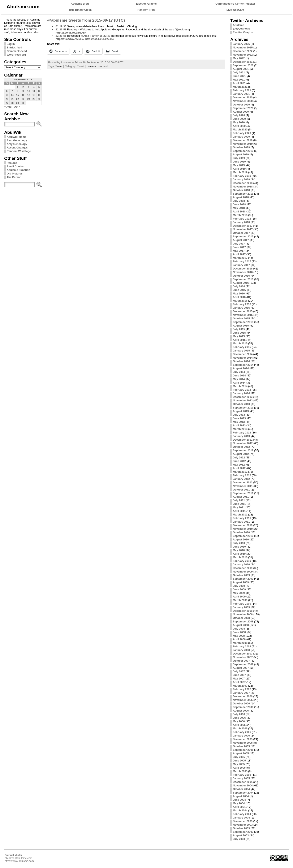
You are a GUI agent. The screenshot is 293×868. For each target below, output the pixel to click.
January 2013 (241, 436)
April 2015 (239, 340)
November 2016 (243, 272)
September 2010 (243, 536)
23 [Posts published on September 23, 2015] (23, 99)
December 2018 (243, 183)
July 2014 (239, 372)
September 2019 (243, 151)
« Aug (8, 107)
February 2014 (242, 390)
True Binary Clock (80, 10)
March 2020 (240, 129)
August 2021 (241, 69)
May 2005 (239, 764)
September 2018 (243, 194)
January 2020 (241, 137)
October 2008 (241, 618)
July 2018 (239, 201)
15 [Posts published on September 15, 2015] (18, 95)
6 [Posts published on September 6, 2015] (7, 91)
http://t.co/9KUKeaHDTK (71, 33)
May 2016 (239, 293)
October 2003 (241, 828)
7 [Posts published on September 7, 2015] (12, 91)
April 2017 (239, 254)
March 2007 (240, 686)
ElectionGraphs (243, 32)
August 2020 (241, 112)
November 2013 (243, 400)
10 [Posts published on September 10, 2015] (29, 91)
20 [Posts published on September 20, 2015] (7, 99)
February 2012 (242, 475)
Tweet (59, 66)
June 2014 (239, 375)
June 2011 (239, 504)
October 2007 (241, 661)
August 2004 (241, 796)
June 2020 (239, 119)
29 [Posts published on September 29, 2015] (18, 103)
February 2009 (242, 604)
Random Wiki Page (19, 151)
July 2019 (239, 158)
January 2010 (241, 564)
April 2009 (239, 597)
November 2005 (243, 743)
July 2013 (239, 415)
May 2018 (239, 208)
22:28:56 (61, 36)
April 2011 (239, 511)
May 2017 (239, 251)
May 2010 (239, 550)
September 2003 (243, 832)
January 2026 (241, 44)
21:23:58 (61, 29)
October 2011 (241, 490)
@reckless (182, 29)
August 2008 (241, 625)
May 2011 (239, 507)
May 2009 (239, 593)
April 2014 (239, 383)
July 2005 (239, 757)
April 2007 (239, 682)
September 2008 (243, 621)
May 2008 (239, 636)
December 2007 (243, 654)
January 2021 (241, 94)
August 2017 (241, 240)
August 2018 (241, 197)
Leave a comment (97, 66)
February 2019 (242, 176)
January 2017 (241, 265)
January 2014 (241, 393)
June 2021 (239, 76)
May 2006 (239, 721)
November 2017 (243, 229)
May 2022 (239, 58)
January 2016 (241, 308)
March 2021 (240, 87)
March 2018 (240, 215)
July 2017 (239, 244)
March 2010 (240, 557)
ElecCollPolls (241, 29)
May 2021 (239, 80)
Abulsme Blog (80, 4)
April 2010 (239, 554)
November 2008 (243, 614)
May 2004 (239, 803)
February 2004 (242, 814)
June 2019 (239, 162)
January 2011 (241, 522)
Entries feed (14, 47)
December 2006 (243, 696)
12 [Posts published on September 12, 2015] (39, 91)
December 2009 (243, 568)
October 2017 (241, 233)
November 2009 (243, 572)
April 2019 (239, 169)
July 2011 (239, 500)
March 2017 (240, 258)
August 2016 (241, 283)
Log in (11, 44)
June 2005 (239, 761)
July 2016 (239, 286)
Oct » (17, 107)
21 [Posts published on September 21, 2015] (12, 99)
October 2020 (241, 105)
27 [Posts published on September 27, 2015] (7, 103)
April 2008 (239, 639)
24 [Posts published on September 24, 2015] (29, 99)
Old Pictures (15, 174)
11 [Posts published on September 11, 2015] (34, 91)
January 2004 (241, 818)
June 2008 (239, 632)
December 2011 (243, 482)
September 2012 (243, 450)
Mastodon (33, 32)
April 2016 (239, 297)
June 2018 (239, 204)
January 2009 (241, 607)
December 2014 (243, 354)
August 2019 (241, 154)
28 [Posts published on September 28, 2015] (12, 103)
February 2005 (242, 775)
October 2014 (241, 361)
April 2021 (239, 83)
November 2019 (243, 144)
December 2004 (243, 782)
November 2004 (243, 785)
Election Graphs (146, 4)
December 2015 (243, 311)
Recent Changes (17, 148)
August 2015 (241, 326)
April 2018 (239, 211)
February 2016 (242, 304)
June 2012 (239, 461)
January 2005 (241, 778)
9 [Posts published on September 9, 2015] (23, 91)
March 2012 (240, 472)
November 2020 (243, 101)
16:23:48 (105, 36)
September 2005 (243, 750)
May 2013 (239, 422)
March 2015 (240, 343)
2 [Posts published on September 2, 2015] (23, 87)
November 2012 (243, 443)
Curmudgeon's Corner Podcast (235, 4)
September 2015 (243, 322)
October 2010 (241, 532)
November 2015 (243, 315)
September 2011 (243, 493)
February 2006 (242, 732)
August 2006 (241, 711)
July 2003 (239, 839)
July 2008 (239, 629)
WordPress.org (16, 55)
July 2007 (239, 671)
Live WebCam (235, 10)
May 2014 (239, 379)
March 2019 (240, 172)
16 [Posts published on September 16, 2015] (23, 95)
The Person (14, 177)
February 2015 (242, 347)
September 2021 (243, 65)
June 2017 (239, 247)
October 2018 (241, 190)
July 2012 (239, 457)
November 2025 (243, 47)
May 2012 (239, 465)
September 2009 (243, 579)
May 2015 (239, 336)
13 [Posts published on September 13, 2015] (7, 95)
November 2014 (243, 358)
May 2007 (239, 679)
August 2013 (241, 411)
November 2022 (243, 55)
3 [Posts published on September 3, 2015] (29, 87)
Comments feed (17, 51)
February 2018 (242, 219)
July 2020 (239, 115)
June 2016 (239, 290)
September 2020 (243, 108)
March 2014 (240, 386)
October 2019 (241, 147)
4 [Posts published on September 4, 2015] (34, 87)
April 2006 (239, 725)
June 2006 (239, 718)
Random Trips (146, 10)
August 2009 (241, 582)
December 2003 (243, 821)
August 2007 (241, 668)
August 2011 (241, 497)
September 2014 (243, 365)
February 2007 (242, 689)
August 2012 (241, 454)
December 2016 (243, 269)
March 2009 (240, 600)
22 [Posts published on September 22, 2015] (18, 99)
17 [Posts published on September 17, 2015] (29, 95)
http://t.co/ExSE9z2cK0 (100, 39)
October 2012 (241, 447)
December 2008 (243, 611)
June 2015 (239, 333)
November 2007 (243, 657)
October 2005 (241, 746)
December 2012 (243, 440)
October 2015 (241, 318)
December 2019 (243, 140)
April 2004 (239, 807)
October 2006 (241, 703)
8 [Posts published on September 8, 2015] (17, 91)
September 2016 (243, 279)
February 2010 (242, 561)
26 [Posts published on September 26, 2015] (39, 99)
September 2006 (243, 707)
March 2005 (240, 771)
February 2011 (242, 518)
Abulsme (238, 25)
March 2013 (240, 429)
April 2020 (239, 126)
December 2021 (243, 62)
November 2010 (243, 529)
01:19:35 (61, 26)
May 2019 (239, 165)
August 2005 (241, 753)
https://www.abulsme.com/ (20, 861)
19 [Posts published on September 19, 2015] (39, 95)
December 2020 (243, 97)
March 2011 (240, 515)
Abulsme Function (18, 170)
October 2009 (241, 575)
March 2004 (240, 810)
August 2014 (241, 368)
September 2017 (243, 236)
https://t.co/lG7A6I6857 (70, 39)
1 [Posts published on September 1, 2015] (17, 87)
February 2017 (242, 261)
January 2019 (241, 179)
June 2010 (239, 547)
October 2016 (241, 276)
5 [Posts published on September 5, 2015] (39, 87)
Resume (12, 163)
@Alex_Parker (90, 36)
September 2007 (243, 664)
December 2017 (243, 226)
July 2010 (239, 543)
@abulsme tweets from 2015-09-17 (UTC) (86, 20)
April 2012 (239, 468)
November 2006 (243, 700)
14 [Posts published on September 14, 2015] (12, 95)
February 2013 (242, 433)
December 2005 (243, 739)
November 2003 (243, 825)
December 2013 (243, 397)
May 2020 (239, 122)
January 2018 (241, 222)
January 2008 (241, 650)
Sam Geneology (17, 140)
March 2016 (240, 301)
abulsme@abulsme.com (19, 858)
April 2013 (239, 425)
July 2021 (239, 72)
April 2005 (239, 768)
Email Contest (16, 166)
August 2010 (241, 539)
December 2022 (243, 51)
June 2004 (239, 800)
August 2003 (241, 835)
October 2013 (241, 404)
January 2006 (241, 736)
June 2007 (239, 675)
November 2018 (243, 187)
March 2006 (240, 728)
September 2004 (243, 793)
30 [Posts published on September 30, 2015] (23, 103)
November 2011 (243, 486)
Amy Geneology (17, 144)
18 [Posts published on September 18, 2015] (34, 95)
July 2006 (239, 714)
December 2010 (243, 525)
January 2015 (241, 351)
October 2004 (241, 789)
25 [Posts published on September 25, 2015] (34, 99)
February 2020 (242, 133)
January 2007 (241, 693)
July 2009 (239, 586)
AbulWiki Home (17, 137)
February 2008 (242, 646)
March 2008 (240, 643)
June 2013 (239, 418)
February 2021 (242, 90)
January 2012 (241, 479)
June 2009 (239, 589)
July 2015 (239, 329)
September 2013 (243, 408)
